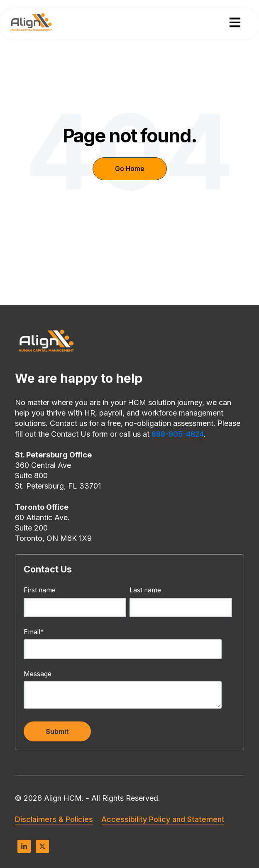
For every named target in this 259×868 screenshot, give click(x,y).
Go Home (130, 169)
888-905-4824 (178, 434)
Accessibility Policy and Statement (163, 819)
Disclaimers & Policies (54, 819)
